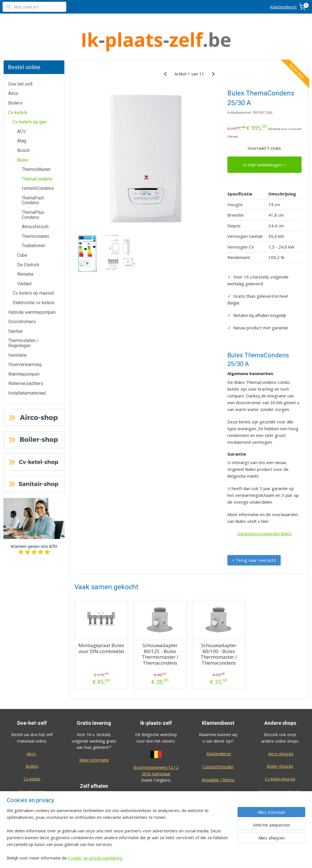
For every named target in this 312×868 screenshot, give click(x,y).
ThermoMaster (36, 148)
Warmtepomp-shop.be (280, 770)
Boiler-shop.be (280, 745)
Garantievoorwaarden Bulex (264, 512)
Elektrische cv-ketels (34, 281)
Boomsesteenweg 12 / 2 (156, 746)
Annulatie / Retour (218, 759)
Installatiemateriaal (27, 372)
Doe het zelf (20, 63)
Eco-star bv (280, 827)
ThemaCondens (37, 158)
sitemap (174, 858)
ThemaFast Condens (33, 179)
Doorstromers (22, 300)
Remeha (25, 253)
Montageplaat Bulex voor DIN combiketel (101, 627)
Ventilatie (17, 334)
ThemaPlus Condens (33, 194)
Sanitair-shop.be (280, 783)
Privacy (218, 797)
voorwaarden (156, 809)
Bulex (23, 139)
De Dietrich (28, 244)
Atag (22, 120)
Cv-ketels (18, 91)
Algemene (156, 803)
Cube (22, 234)
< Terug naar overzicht (254, 539)
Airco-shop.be (281, 733)
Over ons (218, 784)
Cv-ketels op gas (30, 101)
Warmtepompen (24, 353)
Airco (13, 72)
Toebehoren (33, 224)
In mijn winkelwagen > (264, 143)
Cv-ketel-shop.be (280, 758)
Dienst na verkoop (218, 771)
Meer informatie (94, 739)
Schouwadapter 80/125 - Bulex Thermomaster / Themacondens (160, 633)
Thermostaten (35, 215)
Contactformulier (218, 746)
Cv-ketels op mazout (33, 272)
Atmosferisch (35, 205)
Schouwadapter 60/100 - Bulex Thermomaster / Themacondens (218, 633)
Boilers (15, 82)
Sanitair (16, 310)
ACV (21, 110)
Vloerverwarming (25, 343)
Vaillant (24, 263)
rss (186, 858)
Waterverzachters (26, 362)
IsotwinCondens (38, 167)
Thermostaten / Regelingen (23, 322)
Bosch (23, 129)
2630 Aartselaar (156, 753)
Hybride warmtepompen (32, 291)
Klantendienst (283, 7)
